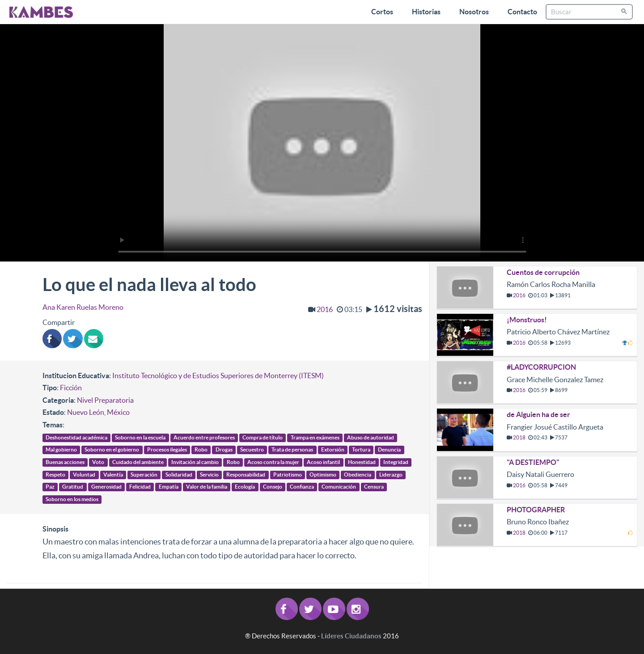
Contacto (522, 12)
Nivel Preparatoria (105, 400)
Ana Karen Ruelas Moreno (83, 307)
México (118, 412)
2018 (519, 437)
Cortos (382, 12)
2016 (325, 309)
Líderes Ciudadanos (351, 636)
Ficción (71, 388)
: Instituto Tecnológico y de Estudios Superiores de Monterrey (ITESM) (216, 376)
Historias (426, 12)
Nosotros (474, 12)
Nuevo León (86, 412)
